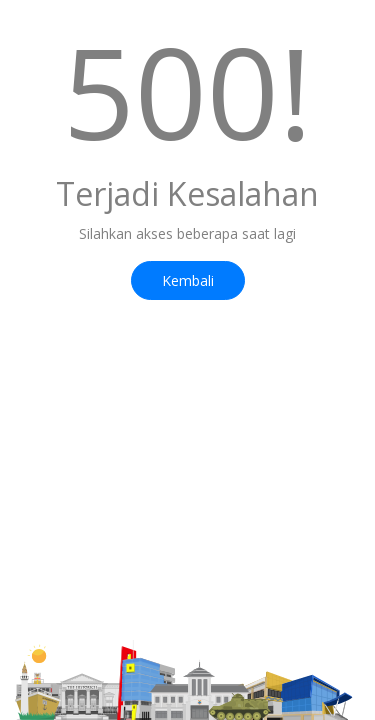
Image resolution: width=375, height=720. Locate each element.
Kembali (188, 280)
